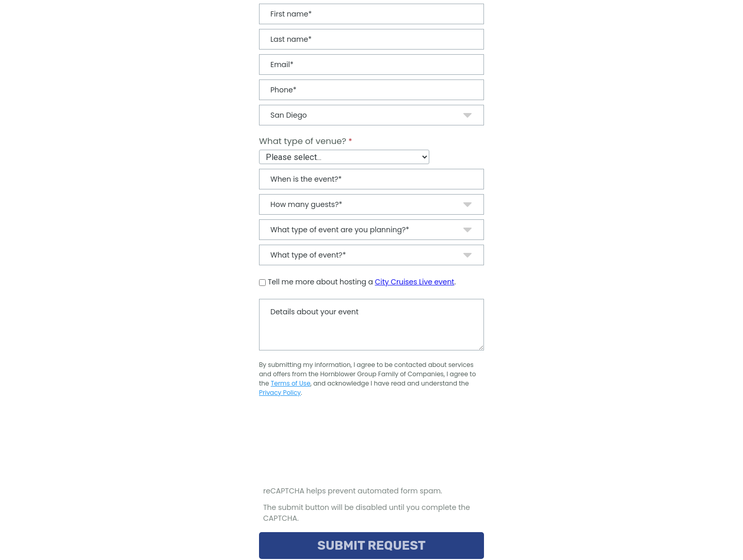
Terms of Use (291, 383)
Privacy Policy (280, 393)
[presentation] (338, 446)
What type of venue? (303, 141)
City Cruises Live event (415, 282)
